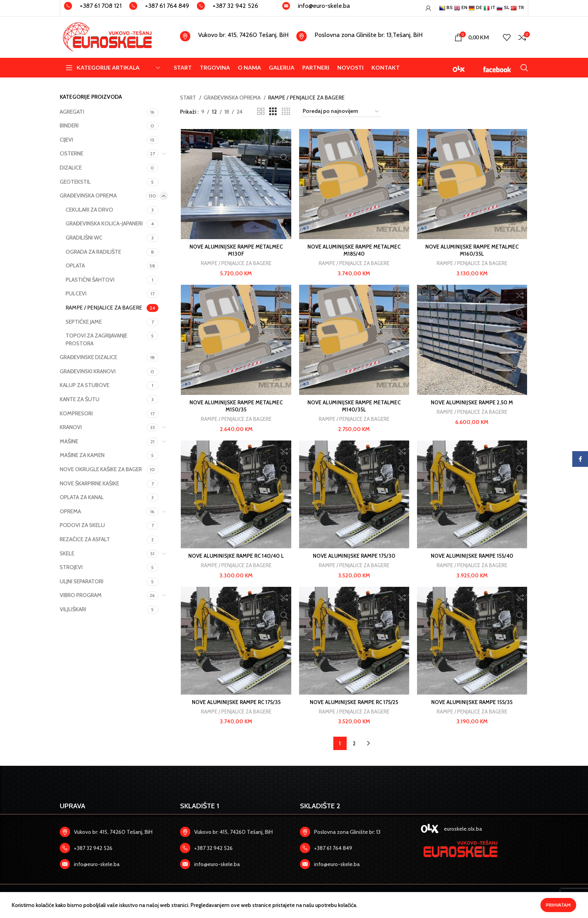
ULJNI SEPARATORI (82, 581)
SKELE (67, 553)
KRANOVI (71, 427)
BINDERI (69, 125)
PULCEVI (76, 293)
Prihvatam (558, 905)
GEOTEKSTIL (75, 182)
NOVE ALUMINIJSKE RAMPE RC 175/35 (235, 704)
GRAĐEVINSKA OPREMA (88, 195)
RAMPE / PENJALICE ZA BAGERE (104, 308)
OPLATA (75, 265)
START (189, 98)
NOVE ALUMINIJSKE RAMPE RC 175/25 (354, 704)
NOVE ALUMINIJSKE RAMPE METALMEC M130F (235, 251)
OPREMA (70, 511)
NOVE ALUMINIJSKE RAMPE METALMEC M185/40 (354, 251)
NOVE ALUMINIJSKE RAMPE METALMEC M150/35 (235, 407)
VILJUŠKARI (73, 609)
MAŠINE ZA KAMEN (82, 455)
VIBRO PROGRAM (81, 595)
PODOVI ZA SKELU (82, 525)
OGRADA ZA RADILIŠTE (93, 252)
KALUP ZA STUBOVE (85, 385)
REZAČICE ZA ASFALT (85, 539)
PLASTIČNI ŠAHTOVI (90, 280)
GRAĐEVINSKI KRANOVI (88, 371)
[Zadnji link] (114, 850)
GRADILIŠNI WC (84, 238)
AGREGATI (72, 112)
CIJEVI (66, 140)
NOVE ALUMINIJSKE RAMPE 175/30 (354, 558)
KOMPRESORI (76, 413)
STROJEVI (71, 567)
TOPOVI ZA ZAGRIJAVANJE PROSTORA (96, 339)
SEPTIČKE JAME (84, 322)
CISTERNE (72, 153)
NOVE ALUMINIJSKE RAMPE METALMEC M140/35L (354, 407)
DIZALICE (71, 168)
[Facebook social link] (580, 459)
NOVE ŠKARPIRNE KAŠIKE (89, 483)
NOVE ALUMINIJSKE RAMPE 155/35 (473, 704)
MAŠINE (69, 441)
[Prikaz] (261, 112)
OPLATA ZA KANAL (82, 497)
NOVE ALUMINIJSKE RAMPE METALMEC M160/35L (473, 251)
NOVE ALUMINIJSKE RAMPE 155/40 (473, 558)
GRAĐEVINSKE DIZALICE (88, 357)
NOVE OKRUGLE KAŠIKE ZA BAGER (101, 469)
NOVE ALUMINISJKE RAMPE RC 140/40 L (235, 558)
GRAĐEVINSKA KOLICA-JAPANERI (104, 223)
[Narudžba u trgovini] (341, 112)
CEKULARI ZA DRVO (89, 210)
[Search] (524, 68)
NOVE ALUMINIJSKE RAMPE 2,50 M (473, 404)
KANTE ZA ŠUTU (80, 399)
